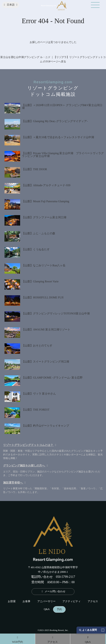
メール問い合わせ (53, 591)
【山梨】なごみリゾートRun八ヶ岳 (44, 265)
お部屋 (12, 601)
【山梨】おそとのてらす (37, 346)
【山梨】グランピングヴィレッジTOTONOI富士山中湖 (56, 313)
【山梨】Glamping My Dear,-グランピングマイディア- (55, 121)
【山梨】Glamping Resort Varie (40, 281)
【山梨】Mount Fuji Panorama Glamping (45, 201)
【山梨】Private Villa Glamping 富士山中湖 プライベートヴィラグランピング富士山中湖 (63, 155)
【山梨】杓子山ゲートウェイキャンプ (45, 426)
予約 (59, 609)
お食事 (26, 601)
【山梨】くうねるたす (36, 249)
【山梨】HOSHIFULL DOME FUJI (43, 297)
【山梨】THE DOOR (34, 169)
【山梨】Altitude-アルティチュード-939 (46, 185)
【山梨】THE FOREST (36, 410)
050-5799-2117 (65, 577)
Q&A (47, 609)
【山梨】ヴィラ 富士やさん (39, 394)
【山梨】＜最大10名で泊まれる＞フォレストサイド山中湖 (58, 137)
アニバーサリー (46, 601)
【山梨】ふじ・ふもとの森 (39, 233)
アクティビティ (72, 601)
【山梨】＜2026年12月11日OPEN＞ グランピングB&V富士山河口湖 (62, 107)
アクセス (93, 601)
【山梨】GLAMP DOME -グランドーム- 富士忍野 (52, 378)
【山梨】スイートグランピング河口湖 (45, 362)
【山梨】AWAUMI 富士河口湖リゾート (46, 329)
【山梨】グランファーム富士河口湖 (44, 217)
